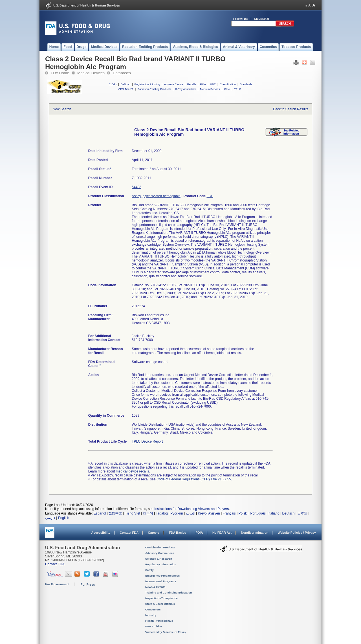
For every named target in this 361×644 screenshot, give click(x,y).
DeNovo (125, 84)
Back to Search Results (291, 109)
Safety (149, 570)
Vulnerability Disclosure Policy (166, 632)
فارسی (50, 518)
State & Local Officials (160, 604)
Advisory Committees (160, 553)
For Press (88, 584)
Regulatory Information (161, 564)
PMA (203, 84)
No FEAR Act (222, 533)
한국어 (148, 513)
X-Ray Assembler (186, 89)
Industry (151, 615)
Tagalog (162, 513)
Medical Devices (91, 73)
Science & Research (159, 559)
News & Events (155, 587)
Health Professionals (159, 621)
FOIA (199, 533)
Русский (177, 513)
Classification (228, 84)
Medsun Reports (210, 89)
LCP (210, 196)
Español (100, 513)
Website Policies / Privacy (297, 533)
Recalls (191, 84)
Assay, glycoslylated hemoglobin (156, 196)
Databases (122, 73)
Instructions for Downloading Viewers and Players (191, 509)
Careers (154, 533)
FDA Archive (154, 626)
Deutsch (288, 513)
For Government (57, 584)
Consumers (153, 609)
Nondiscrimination (255, 533)
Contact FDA (129, 533)
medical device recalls (132, 471)
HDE (213, 84)
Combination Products (160, 547)
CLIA (227, 89)
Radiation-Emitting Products (154, 89)
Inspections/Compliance (161, 598)
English (64, 518)
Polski (243, 513)
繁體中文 (115, 513)
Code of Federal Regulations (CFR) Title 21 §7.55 (194, 479)
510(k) (113, 84)
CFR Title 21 (126, 89)
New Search (62, 109)
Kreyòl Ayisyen (209, 513)
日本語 (302, 513)
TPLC (238, 89)
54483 (136, 187)
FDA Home (60, 73)
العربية (191, 513)
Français (229, 513)
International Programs (161, 581)
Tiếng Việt (133, 513)
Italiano (274, 513)
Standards (246, 84)
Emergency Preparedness (162, 576)
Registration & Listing (147, 84)
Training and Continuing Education (169, 593)
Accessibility (101, 533)
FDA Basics (178, 533)
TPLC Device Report (147, 441)
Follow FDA (241, 19)
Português (258, 513)
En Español (262, 19)
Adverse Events (174, 84)
